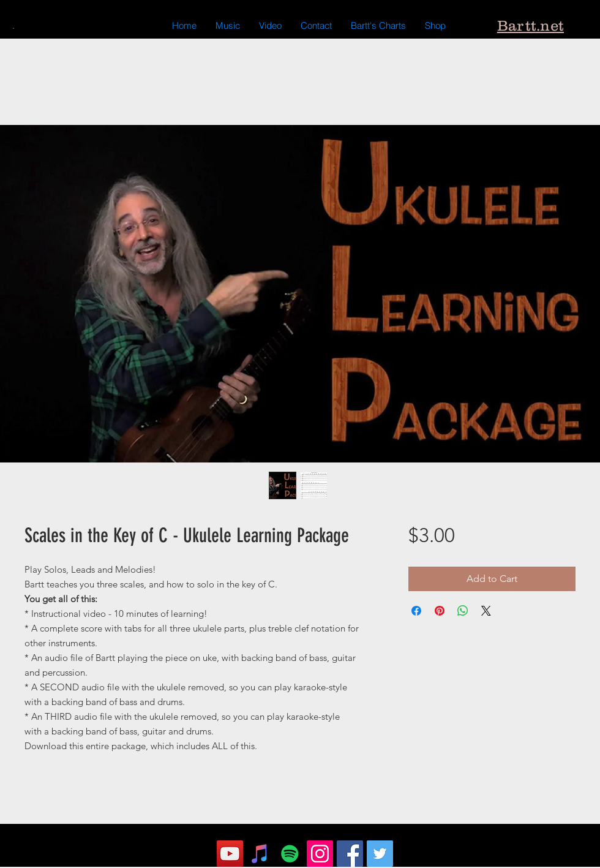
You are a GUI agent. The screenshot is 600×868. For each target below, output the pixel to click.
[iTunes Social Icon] (260, 854)
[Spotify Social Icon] (290, 854)
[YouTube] (230, 854)
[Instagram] (320, 854)
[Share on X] (486, 611)
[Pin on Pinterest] (440, 611)
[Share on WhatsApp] (463, 611)
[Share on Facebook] (416, 611)
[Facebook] (350, 854)
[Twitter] (380, 854)
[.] (13, 26)
